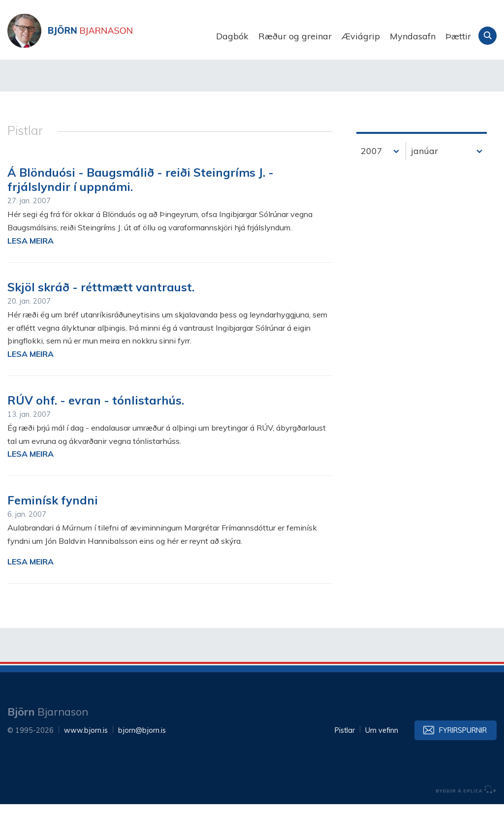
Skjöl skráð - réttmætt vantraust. (101, 296)
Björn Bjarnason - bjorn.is (106, 36)
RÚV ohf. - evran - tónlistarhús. (96, 409)
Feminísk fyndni (53, 509)
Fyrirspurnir (463, 739)
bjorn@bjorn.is (142, 739)
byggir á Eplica (466, 798)
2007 (372, 160)
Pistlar (345, 739)
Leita (488, 36)
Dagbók (232, 36)
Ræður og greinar (295, 36)
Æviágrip (361, 36)
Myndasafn (413, 36)
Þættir (458, 36)
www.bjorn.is (86, 739)
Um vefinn (382, 739)
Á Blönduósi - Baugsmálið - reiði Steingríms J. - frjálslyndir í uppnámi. (141, 189)
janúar (425, 160)
